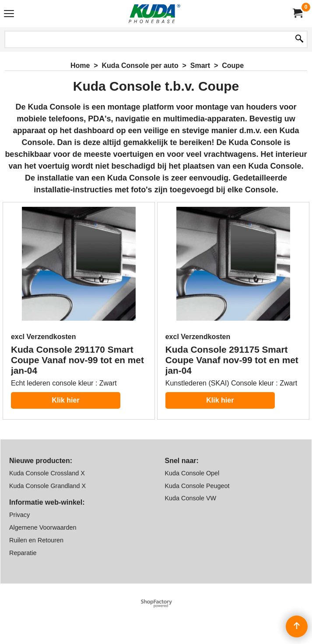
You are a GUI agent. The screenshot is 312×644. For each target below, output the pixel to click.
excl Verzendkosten (44, 337)
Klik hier (65, 400)
